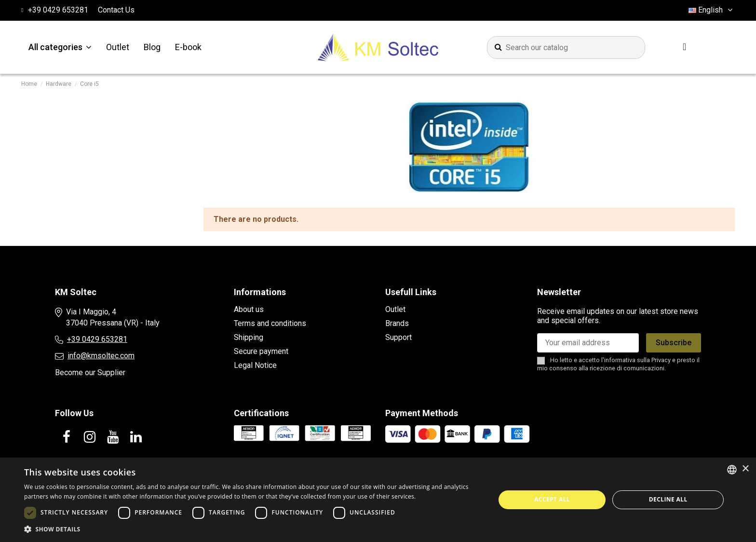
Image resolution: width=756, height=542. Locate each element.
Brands (397, 323)
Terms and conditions (270, 323)
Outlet (395, 309)
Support (398, 337)
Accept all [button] (552, 499)
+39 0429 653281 (97, 339)
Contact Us (116, 10)
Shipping (249, 337)
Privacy (661, 360)
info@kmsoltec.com (101, 356)
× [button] (745, 469)
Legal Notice (255, 365)
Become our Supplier (90, 373)
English (712, 10)
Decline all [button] (668, 499)
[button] (253, 529)
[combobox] (732, 470)
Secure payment (261, 351)
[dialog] (378, 500)
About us (249, 309)
